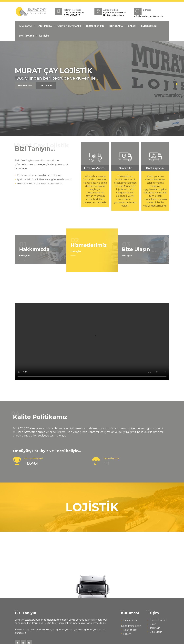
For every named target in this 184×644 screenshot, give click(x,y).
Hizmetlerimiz (158, 620)
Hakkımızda (130, 620)
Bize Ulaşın (156, 632)
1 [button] (177, 84)
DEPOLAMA (116, 26)
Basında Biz (130, 630)
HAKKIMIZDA (44, 26)
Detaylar (25, 256)
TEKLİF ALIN (46, 85)
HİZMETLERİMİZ (95, 26)
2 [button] (177, 87)
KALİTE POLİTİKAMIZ (69, 26)
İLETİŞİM (44, 36)
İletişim (127, 634)
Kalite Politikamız (131, 626)
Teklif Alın (155, 628)
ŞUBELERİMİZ (149, 26)
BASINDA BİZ (27, 36)
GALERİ (132, 26)
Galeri (153, 624)
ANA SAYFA (26, 26)
